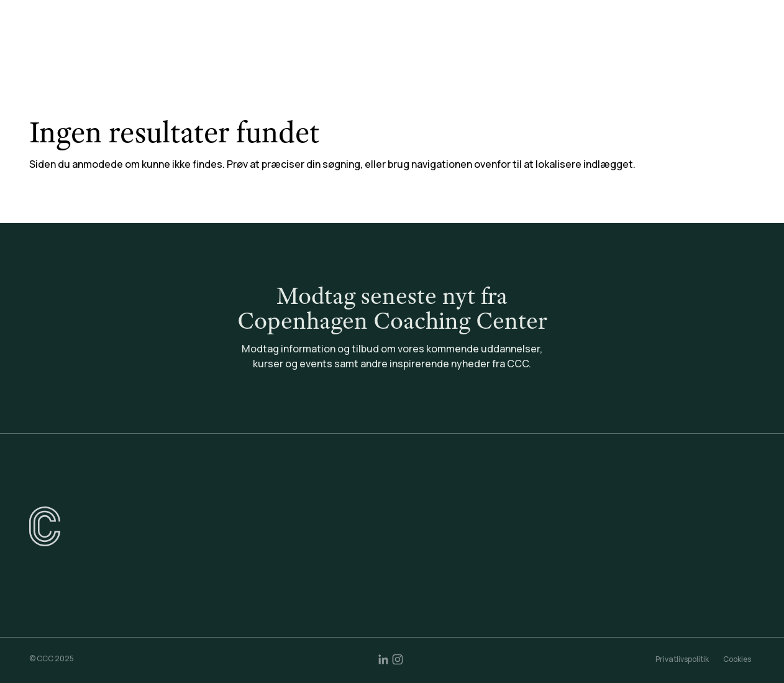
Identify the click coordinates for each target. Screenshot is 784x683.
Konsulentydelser (362, 43)
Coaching (449, 43)
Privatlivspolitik (682, 659)
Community (521, 43)
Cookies (737, 659)
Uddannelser (267, 43)
